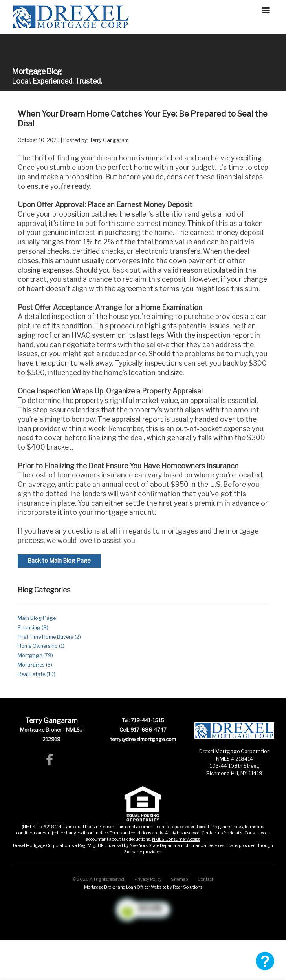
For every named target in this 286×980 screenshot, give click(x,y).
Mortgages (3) (35, 665)
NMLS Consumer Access (176, 839)
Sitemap (180, 879)
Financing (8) (33, 628)
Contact (205, 879)
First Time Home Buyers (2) (49, 637)
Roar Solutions (188, 887)
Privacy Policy (148, 879)
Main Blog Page (37, 618)
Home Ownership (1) (41, 646)
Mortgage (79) (35, 655)
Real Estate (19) (37, 674)
